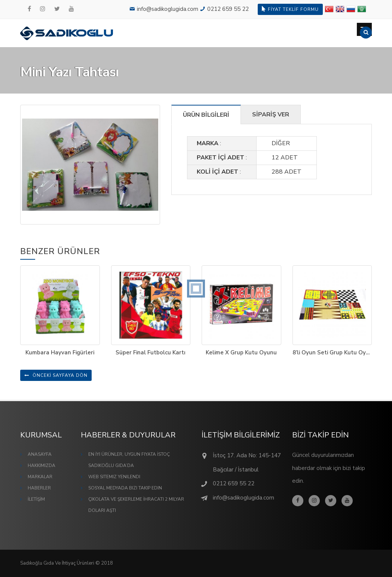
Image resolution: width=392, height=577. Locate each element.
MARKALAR (40, 477)
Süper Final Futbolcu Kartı (151, 352)
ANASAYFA (40, 454)
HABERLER (39, 488)
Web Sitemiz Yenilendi (114, 477)
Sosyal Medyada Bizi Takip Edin (125, 488)
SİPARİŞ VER (271, 115)
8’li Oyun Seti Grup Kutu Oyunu (334, 352)
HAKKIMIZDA (42, 465)
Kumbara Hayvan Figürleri (60, 352)
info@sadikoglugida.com (168, 9)
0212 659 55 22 (228, 9)
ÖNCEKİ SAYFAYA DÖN (56, 375)
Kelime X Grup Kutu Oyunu (241, 352)
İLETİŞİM (36, 499)
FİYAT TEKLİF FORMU (290, 9)
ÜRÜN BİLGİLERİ (206, 115)
